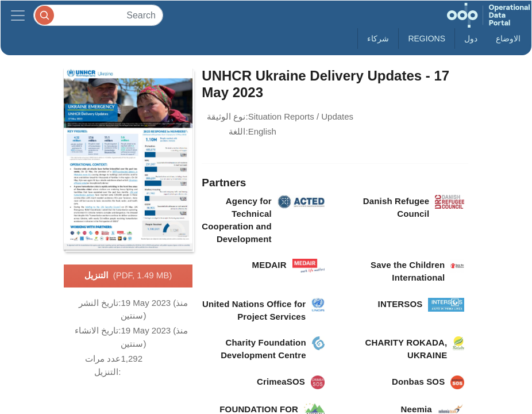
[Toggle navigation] (18, 15)
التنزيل (128, 276)
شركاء (378, 39)
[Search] (98, 15)
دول (471, 39)
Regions (427, 39)
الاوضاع (508, 39)
